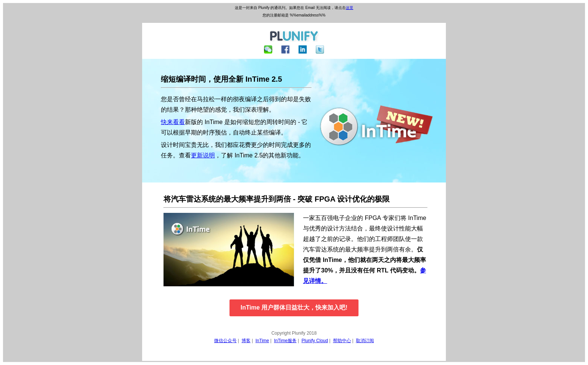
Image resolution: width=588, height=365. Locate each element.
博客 (246, 341)
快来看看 (173, 122)
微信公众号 (225, 341)
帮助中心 (342, 341)
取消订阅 (365, 341)
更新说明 (203, 155)
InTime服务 (285, 341)
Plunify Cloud (315, 341)
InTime (262, 341)
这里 (349, 8)
